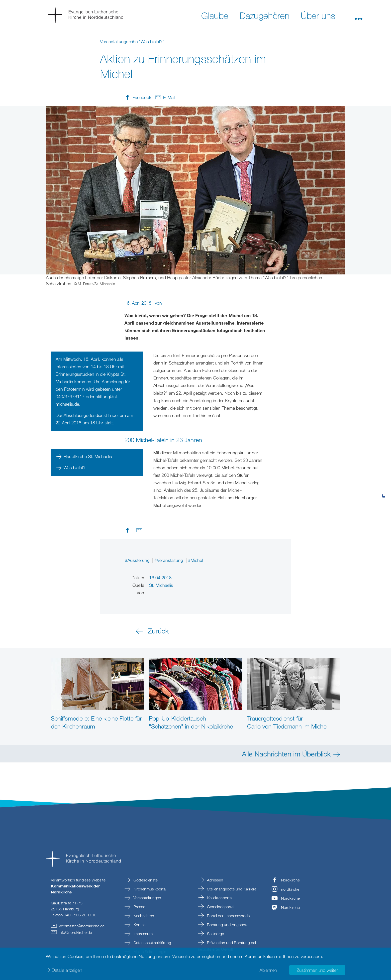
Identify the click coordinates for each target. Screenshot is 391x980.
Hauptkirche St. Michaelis (88, 456)
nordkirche (290, 889)
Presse (139, 907)
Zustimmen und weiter (317, 970)
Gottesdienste (145, 880)
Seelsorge (215, 934)
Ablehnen (268, 970)
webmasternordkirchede (82, 926)
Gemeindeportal (220, 907)
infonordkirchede (75, 932)
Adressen (215, 880)
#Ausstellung (138, 560)
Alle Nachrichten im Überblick (286, 754)
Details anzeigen (67, 970)
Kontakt (140, 925)
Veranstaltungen (147, 898)
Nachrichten (143, 916)
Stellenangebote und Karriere (231, 889)
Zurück (158, 631)
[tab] (384, 472)
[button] (359, 15)
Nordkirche (290, 880)
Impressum (143, 934)
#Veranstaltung (169, 560)
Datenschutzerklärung (152, 943)
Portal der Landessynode (228, 916)
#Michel (195, 560)
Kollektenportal (219, 898)
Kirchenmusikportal (149, 889)
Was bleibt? (75, 468)
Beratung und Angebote (227, 925)
